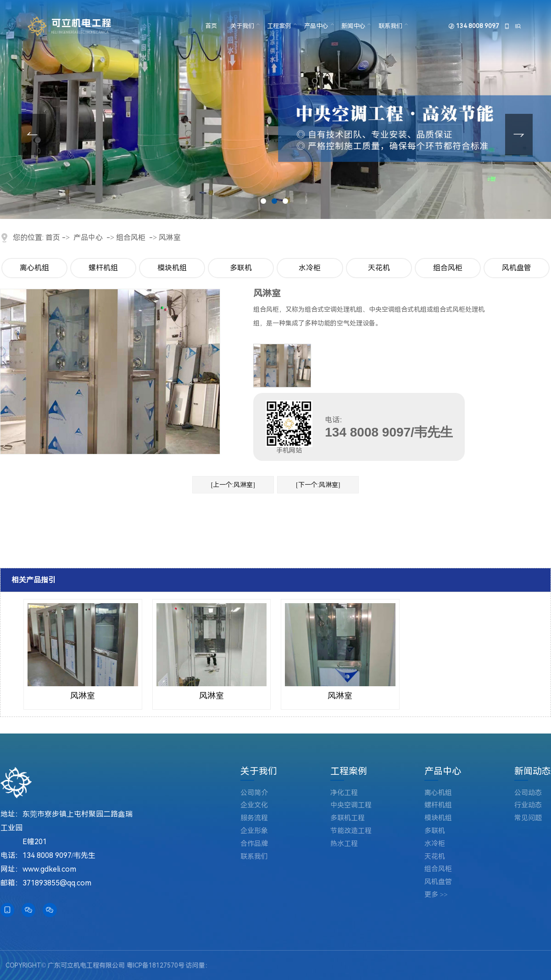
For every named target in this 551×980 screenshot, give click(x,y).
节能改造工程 (351, 831)
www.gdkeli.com (49, 869)
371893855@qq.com (57, 883)
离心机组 (34, 268)
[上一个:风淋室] (233, 485)
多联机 (241, 268)
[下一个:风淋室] (318, 485)
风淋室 (170, 238)
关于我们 (242, 26)
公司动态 (528, 793)
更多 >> (436, 895)
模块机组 (172, 268)
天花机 (379, 268)
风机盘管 (517, 268)
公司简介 (254, 793)
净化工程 (344, 793)
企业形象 (254, 831)
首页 (211, 26)
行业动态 (528, 805)
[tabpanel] (275, 109)
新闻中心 (353, 26)
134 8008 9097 (478, 26)
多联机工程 (348, 818)
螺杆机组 (103, 268)
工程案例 (279, 26)
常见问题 (528, 818)
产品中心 (316, 26)
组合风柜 (131, 238)
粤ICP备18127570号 (156, 965)
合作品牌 (254, 844)
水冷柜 (310, 268)
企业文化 (254, 805)
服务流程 (254, 818)
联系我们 (390, 26)
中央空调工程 (351, 805)
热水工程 (344, 844)
